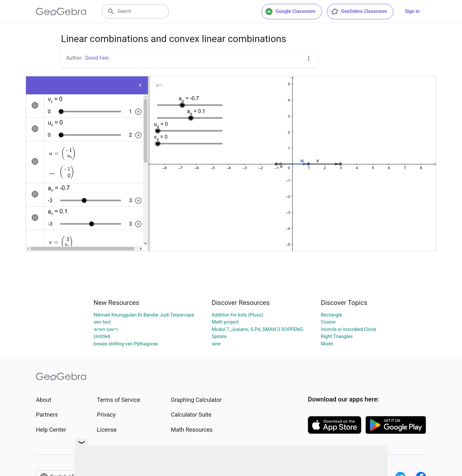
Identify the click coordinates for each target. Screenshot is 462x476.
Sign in (412, 11)
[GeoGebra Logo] (61, 12)
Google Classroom (290, 12)
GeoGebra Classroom (359, 12)
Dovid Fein (97, 58)
